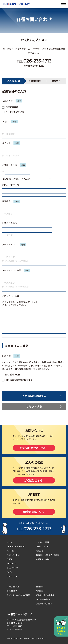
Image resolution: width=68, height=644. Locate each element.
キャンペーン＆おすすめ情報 (18, 595)
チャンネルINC (13, 568)
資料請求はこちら (33, 512)
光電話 (9, 559)
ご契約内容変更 (13, 586)
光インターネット (14, 555)
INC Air (9, 572)
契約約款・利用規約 (44, 603)
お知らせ (40, 551)
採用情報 (40, 591)
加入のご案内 (12, 591)
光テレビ (10, 551)
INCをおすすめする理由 (16, 546)
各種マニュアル (43, 546)
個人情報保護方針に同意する (17, 380)
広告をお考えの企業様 (45, 595)
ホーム (9, 542)
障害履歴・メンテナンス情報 (48, 555)
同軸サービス (12, 576)
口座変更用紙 (10, 107)
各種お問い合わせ (43, 559)
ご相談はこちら (33, 480)
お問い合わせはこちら (33, 448)
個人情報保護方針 (13, 374)
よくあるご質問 (43, 542)
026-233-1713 (37, 61)
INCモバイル (12, 564)
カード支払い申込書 (13, 112)
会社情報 (40, 586)
